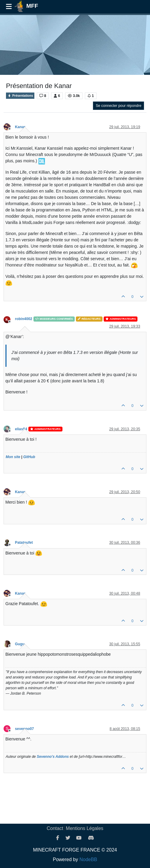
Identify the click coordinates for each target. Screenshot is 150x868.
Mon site (13, 457)
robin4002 (24, 319)
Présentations (20, 96)
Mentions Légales (84, 828)
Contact (55, 828)
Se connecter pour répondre (118, 106)
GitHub (29, 457)
